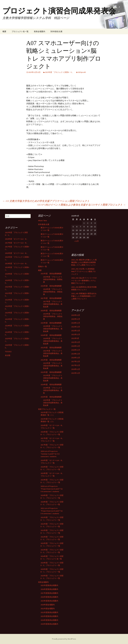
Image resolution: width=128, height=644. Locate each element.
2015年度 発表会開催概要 (51, 274)
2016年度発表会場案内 (49, 589)
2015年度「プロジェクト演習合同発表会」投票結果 (53, 279)
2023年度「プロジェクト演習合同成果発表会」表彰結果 (53, 378)
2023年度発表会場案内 (49, 616)
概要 (4, 31)
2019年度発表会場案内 (49, 601)
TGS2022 (8, 352)
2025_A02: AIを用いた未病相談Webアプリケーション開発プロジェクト (83, 271)
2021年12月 (76, 342)
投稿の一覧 (42, 266)
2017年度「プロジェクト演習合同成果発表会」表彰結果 (53, 304)
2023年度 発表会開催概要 (51, 372)
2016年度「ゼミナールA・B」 (16, 239)
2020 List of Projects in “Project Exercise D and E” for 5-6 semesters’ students (52, 489)
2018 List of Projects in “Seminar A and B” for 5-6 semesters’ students (50, 454)
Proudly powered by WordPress (64, 639)
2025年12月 (76, 315)
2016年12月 (76, 369)
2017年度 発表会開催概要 (51, 298)
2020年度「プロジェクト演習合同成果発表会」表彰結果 (53, 341)
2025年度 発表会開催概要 (51, 397)
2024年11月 (76, 323)
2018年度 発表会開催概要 (51, 311)
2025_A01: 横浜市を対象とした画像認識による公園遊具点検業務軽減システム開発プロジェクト (84, 262)
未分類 (8, 355)
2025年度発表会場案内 (49, 624)
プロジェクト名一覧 (20, 31)
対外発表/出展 (56, 31)
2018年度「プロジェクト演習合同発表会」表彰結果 (53, 316)
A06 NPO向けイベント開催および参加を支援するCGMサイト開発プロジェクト (81, 205)
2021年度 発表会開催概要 (51, 348)
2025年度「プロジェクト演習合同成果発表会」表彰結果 (53, 403)
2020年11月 (76, 350)
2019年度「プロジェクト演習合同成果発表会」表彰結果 (53, 329)
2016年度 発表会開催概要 (51, 286)
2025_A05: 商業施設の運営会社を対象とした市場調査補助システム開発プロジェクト (84, 296)
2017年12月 (76, 361)
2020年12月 (76, 346)
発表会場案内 (39, 31)
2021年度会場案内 (48, 609)
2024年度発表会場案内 (49, 620)
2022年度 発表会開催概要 (51, 360)
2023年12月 (76, 327)
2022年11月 (76, 334)
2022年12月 (76, 331)
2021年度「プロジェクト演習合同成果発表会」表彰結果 (53, 353)
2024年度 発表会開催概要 (51, 385)
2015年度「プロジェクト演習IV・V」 (59, 72)
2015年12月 (76, 373)
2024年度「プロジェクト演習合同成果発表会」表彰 (53, 390)
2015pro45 (82, 72)
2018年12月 (76, 358)
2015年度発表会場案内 (49, 585)
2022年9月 (75, 338)
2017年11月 (76, 365)
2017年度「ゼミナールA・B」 (16, 243)
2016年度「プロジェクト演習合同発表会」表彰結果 (53, 292)
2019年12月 (76, 354)
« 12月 (76, 241)
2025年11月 (76, 319)
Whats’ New (42, 221)
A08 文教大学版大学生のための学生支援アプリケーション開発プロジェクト (46, 201)
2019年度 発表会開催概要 (51, 323)
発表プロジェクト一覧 (47, 409)
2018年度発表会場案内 (49, 597)
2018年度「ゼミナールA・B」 (16, 253)
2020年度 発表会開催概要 (51, 335)
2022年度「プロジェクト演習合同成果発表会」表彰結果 (53, 366)
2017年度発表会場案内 (49, 593)
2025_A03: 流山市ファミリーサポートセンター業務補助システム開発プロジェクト (84, 281)
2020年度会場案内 (48, 605)
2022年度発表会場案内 (49, 612)
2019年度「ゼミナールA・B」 (16, 263)
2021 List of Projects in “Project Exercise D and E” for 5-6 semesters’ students (52, 511)
